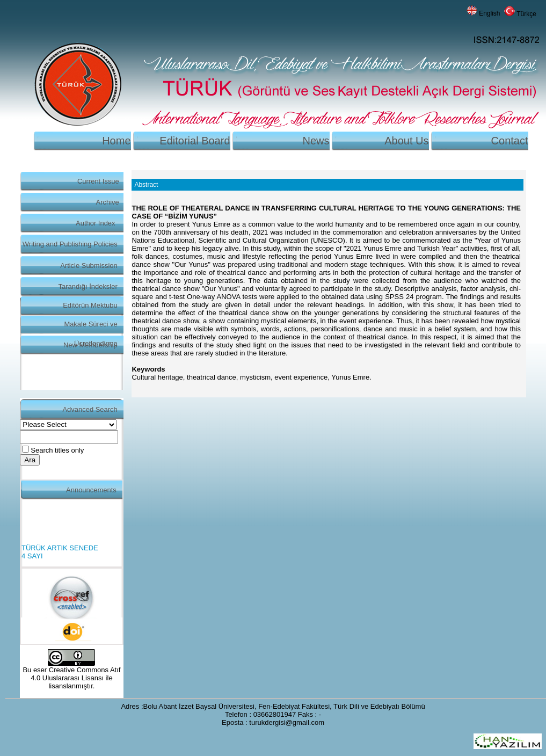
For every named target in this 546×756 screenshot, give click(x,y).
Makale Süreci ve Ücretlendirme (90, 327)
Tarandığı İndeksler (88, 286)
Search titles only (57, 450)
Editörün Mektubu (90, 305)
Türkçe (526, 14)
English (489, 13)
